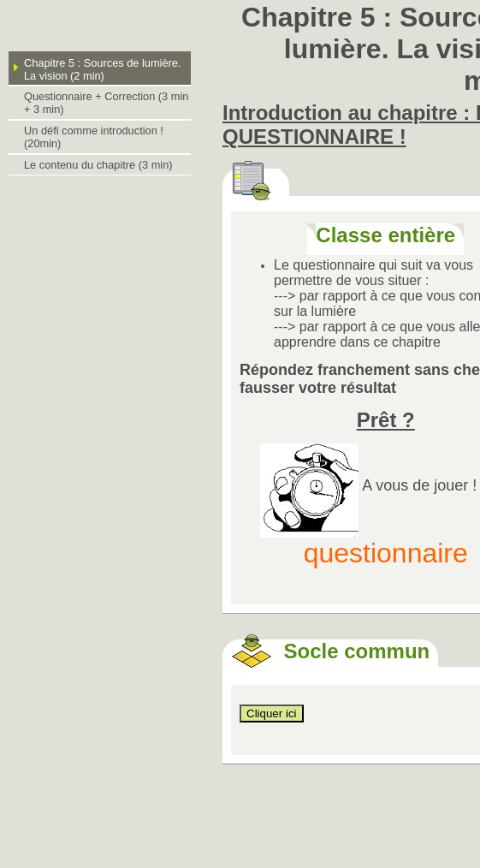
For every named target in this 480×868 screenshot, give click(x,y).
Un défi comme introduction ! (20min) (94, 137)
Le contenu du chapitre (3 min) (98, 165)
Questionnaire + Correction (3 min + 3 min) (106, 103)
